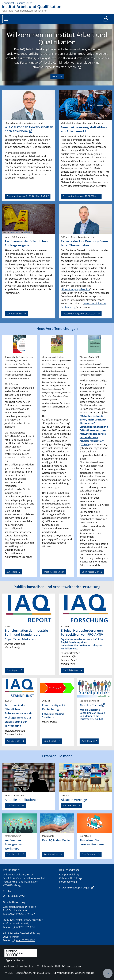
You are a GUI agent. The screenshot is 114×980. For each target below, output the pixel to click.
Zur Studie (12, 572)
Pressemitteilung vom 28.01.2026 (79, 314)
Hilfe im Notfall (48, 966)
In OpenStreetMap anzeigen (75, 888)
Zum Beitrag (88, 741)
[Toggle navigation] (6, 19)
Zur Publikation (14, 314)
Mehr (55, 76)
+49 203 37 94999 (16, 896)
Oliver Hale (14, 233)
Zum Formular (89, 854)
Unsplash (26, 233)
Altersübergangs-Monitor (76, 289)
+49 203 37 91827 (25, 914)
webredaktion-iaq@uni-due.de (75, 973)
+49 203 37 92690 (25, 940)
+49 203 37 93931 (25, 927)
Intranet (11, 966)
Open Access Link (53, 572)
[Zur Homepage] (57, 3)
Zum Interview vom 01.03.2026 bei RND (26, 196)
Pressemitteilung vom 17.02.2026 (79, 196)
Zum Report (12, 670)
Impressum (72, 966)
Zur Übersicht (13, 741)
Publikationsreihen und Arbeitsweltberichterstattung (57, 587)
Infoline (27, 966)
